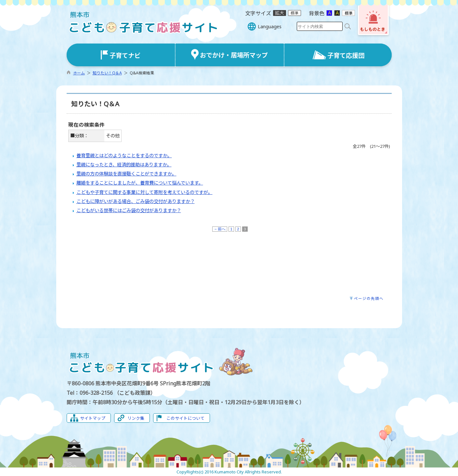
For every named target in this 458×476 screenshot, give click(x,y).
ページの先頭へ (369, 298)
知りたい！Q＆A (107, 73)
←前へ (220, 229)
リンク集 (136, 418)
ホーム (79, 73)
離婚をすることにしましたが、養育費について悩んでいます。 (140, 183)
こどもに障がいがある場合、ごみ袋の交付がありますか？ (136, 201)
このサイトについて (185, 418)
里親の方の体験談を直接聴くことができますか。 (126, 174)
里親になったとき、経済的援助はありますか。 (124, 165)
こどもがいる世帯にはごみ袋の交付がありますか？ (129, 210)
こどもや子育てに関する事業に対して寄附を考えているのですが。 (144, 192)
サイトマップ (93, 418)
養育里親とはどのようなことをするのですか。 (124, 155)
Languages (270, 26)
